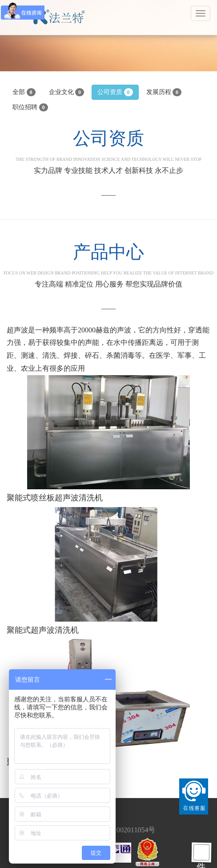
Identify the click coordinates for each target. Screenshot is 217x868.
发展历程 (164, 92)
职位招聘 (30, 107)
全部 (24, 92)
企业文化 (67, 92)
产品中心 (108, 259)
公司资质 (115, 92)
